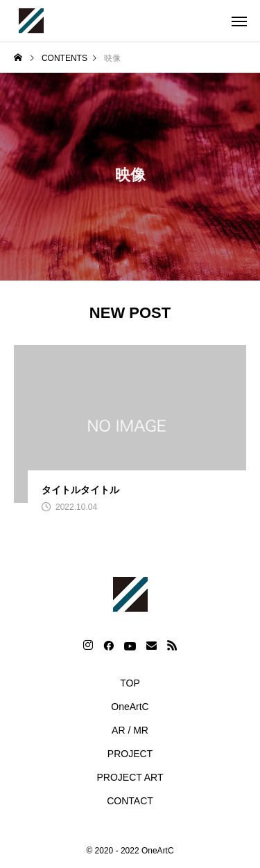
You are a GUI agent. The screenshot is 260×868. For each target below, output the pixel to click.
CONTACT (130, 801)
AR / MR (130, 730)
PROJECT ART (130, 777)
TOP (130, 683)
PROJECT (130, 754)
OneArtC (130, 707)
